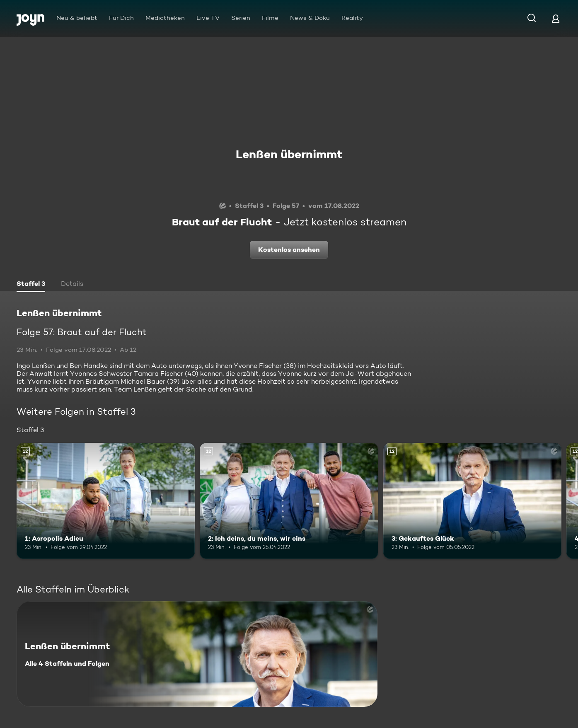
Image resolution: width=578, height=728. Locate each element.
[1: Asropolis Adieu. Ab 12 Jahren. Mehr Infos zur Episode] (106, 501)
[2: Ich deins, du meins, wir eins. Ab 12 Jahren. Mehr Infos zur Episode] (289, 501)
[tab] (31, 285)
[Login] (556, 18)
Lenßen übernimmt (289, 154)
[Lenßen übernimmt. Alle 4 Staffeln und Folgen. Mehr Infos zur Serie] (197, 654)
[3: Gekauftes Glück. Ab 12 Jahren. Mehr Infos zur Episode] (472, 501)
